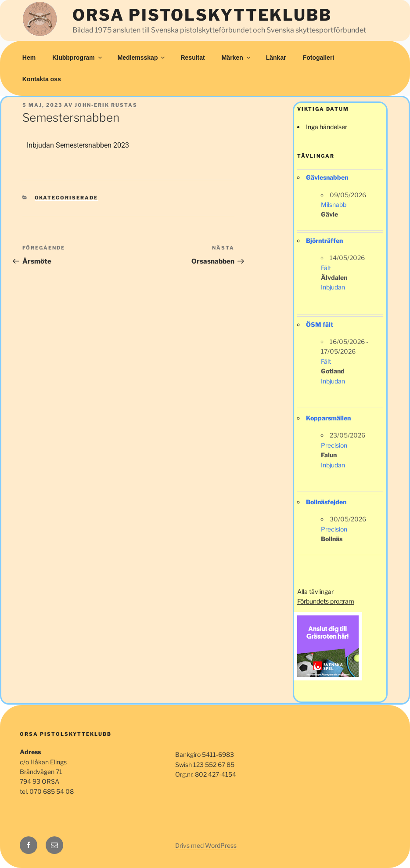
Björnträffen (324, 241)
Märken (237, 58)
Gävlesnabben (327, 177)
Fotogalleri (319, 58)
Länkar (276, 58)
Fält (326, 268)
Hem (29, 58)
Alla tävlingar (315, 591)
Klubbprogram (77, 58)
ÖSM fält (320, 324)
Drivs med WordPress (206, 845)
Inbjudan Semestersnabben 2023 (78, 145)
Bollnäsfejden (326, 502)
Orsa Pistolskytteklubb (202, 15)
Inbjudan (333, 287)
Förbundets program (326, 601)
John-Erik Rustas (106, 105)
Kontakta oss (42, 79)
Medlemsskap (142, 58)
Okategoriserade (67, 198)
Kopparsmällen (328, 418)
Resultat (192, 58)
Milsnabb (334, 204)
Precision (334, 445)
